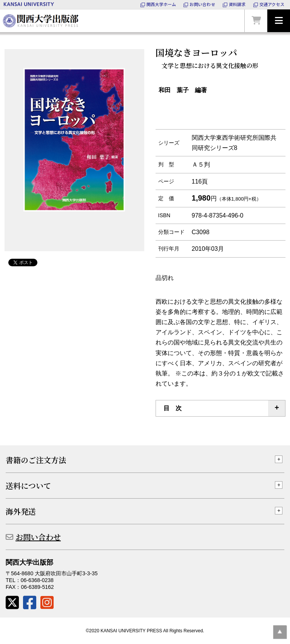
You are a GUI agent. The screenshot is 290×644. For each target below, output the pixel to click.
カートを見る (256, 21)
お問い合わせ (38, 537)
